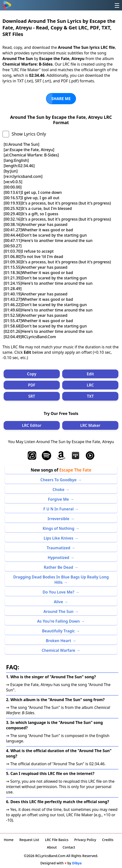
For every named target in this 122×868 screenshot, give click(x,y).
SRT (32, 396)
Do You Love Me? (58, 592)
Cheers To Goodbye (58, 480)
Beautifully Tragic (59, 631)
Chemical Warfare (58, 650)
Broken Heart (58, 641)
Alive (59, 602)
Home (8, 840)
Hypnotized (58, 558)
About (52, 847)
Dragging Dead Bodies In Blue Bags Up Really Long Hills (61, 580)
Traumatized (58, 548)
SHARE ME (61, 99)
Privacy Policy (85, 840)
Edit (90, 374)
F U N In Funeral (58, 509)
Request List (29, 840)
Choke (58, 490)
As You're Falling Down (58, 621)
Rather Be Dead (58, 567)
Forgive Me (58, 499)
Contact (69, 847)
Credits (108, 840)
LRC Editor (32, 425)
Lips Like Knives (58, 538)
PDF (32, 385)
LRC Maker (90, 425)
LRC (90, 385)
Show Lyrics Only (29, 134)
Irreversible (59, 519)
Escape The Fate (75, 470)
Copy (32, 374)
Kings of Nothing (58, 528)
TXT (90, 396)
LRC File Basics (57, 840)
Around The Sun (59, 611)
